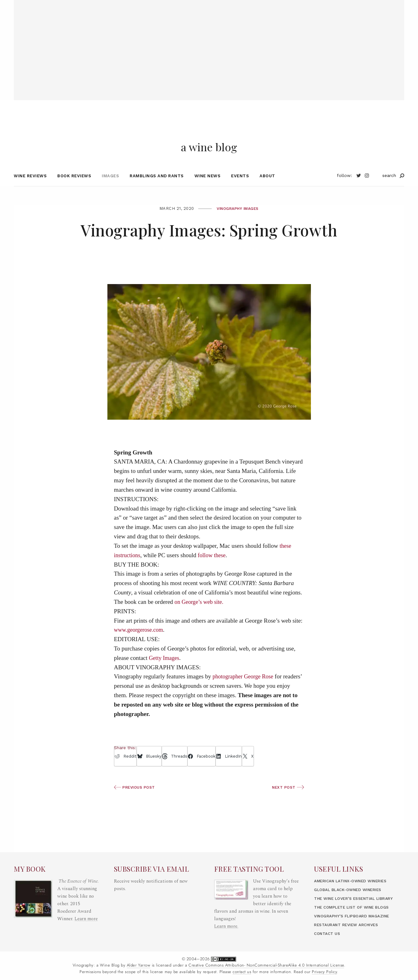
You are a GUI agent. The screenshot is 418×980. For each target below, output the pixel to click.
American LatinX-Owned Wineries (355, 873)
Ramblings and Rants (157, 191)
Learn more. (226, 919)
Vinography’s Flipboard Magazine (356, 916)
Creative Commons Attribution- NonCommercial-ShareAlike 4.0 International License (266, 966)
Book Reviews (74, 191)
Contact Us (328, 933)
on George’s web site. (200, 617)
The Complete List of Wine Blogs (356, 907)
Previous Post (136, 802)
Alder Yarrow (139, 966)
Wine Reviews (30, 191)
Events (240, 191)
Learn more (86, 911)
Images (110, 191)
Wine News (208, 191)
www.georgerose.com (140, 645)
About (267, 191)
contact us (242, 972)
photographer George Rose (245, 691)
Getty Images (165, 673)
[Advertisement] (209, 44)
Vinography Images (238, 223)
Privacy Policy (324, 972)
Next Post (287, 802)
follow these (214, 570)
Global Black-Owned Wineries (352, 882)
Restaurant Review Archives (350, 925)
